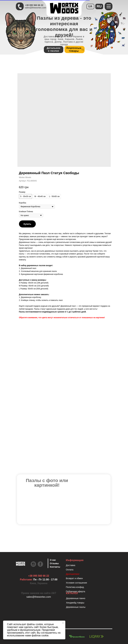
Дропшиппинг (73, 574)
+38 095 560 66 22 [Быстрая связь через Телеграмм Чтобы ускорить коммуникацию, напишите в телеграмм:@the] (34, 5)
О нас (53, 560)
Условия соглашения (77, 583)
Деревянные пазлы (76, 607)
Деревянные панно (76, 598)
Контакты (55, 567)
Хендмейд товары (75, 603)
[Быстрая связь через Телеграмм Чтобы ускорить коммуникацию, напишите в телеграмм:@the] (20, 6)
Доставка (71, 565)
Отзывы (54, 563)
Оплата (70, 570)
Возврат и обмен (74, 578)
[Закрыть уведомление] (63, 623)
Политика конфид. (75, 587)
